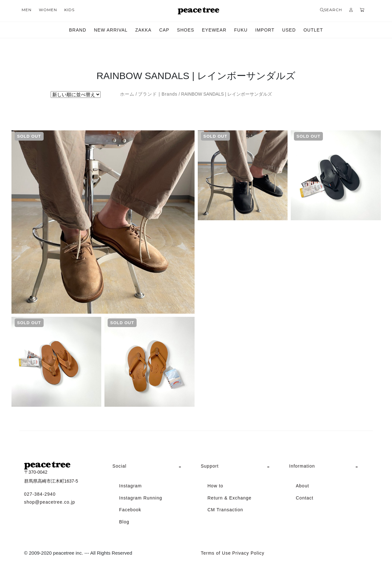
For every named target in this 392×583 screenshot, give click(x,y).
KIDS (69, 10)
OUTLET (313, 30)
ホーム (127, 94)
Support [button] (210, 466)
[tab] (152, 466)
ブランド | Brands (158, 94)
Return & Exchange (230, 498)
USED (289, 30)
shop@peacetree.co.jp (50, 502)
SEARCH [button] (331, 10)
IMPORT (265, 30)
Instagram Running (141, 498)
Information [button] (302, 466)
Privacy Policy (248, 553)
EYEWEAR (214, 30)
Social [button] (119, 466)
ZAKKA (143, 30)
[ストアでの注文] (76, 95)
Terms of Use (216, 553)
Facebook (130, 510)
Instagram (130, 486)
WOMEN (48, 10)
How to (216, 486)
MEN (27, 10)
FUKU (241, 30)
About (303, 486)
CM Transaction (225, 510)
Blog (124, 522)
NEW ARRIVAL (111, 30)
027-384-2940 (40, 494)
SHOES (186, 30)
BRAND (78, 30)
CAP (164, 30)
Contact (305, 498)
